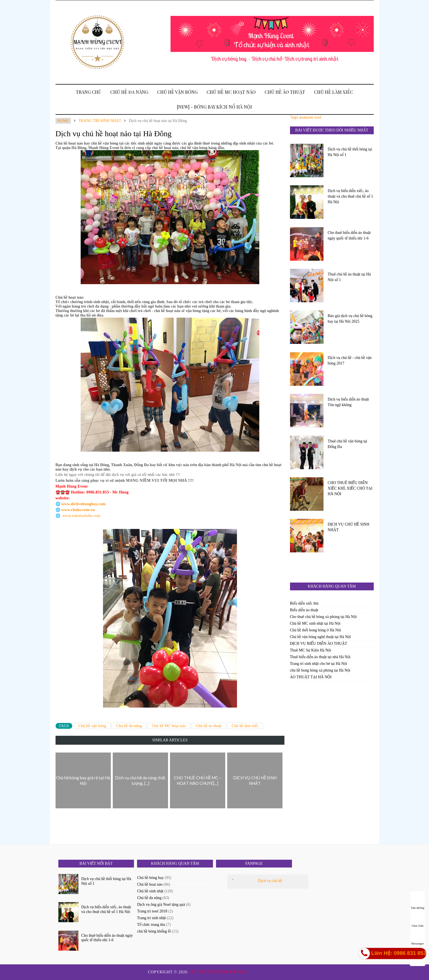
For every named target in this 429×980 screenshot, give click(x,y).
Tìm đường (418, 903)
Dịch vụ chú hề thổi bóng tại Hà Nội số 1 (350, 152)
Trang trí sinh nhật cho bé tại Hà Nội (319, 664)
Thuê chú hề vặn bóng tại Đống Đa (347, 444)
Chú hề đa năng (129, 92)
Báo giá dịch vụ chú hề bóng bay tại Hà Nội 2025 (350, 319)
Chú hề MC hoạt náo (231, 92)
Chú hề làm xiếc (334, 92)
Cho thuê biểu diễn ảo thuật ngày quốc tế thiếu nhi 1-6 (349, 235)
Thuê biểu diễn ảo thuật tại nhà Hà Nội (320, 657)
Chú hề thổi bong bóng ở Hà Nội (316, 630)
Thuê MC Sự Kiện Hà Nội (311, 650)
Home (63, 121)
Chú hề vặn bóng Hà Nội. (218, 972)
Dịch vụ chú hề (270, 881)
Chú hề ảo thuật (285, 92)
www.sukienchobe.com (81, 516)
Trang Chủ (89, 92)
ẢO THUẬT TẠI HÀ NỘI (311, 677)
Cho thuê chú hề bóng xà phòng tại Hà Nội (323, 617)
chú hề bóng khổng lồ (154, 931)
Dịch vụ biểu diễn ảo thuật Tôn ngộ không (348, 402)
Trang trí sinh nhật (100, 121)
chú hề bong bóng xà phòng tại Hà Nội (320, 670)
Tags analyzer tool (306, 117)
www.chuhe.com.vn (78, 510)
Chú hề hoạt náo (150, 884)
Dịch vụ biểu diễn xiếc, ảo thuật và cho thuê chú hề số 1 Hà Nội (350, 196)
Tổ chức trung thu (151, 925)
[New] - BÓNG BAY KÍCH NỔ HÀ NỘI (214, 107)
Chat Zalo (417, 920)
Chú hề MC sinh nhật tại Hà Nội (315, 623)
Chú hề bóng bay (150, 878)
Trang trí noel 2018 (152, 911)
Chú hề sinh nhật (150, 891)
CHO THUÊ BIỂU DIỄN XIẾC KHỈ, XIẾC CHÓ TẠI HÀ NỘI (350, 488)
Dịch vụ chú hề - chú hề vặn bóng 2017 (350, 360)
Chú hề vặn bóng (177, 92)
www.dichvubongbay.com (84, 504)
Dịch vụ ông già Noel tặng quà (161, 904)
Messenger (418, 938)
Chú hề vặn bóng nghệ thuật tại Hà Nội (321, 637)
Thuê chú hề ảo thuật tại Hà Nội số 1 (349, 277)
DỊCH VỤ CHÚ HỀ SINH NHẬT (348, 527)
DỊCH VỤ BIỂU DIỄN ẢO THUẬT (319, 644)
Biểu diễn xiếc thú (304, 603)
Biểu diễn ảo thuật (304, 610)
